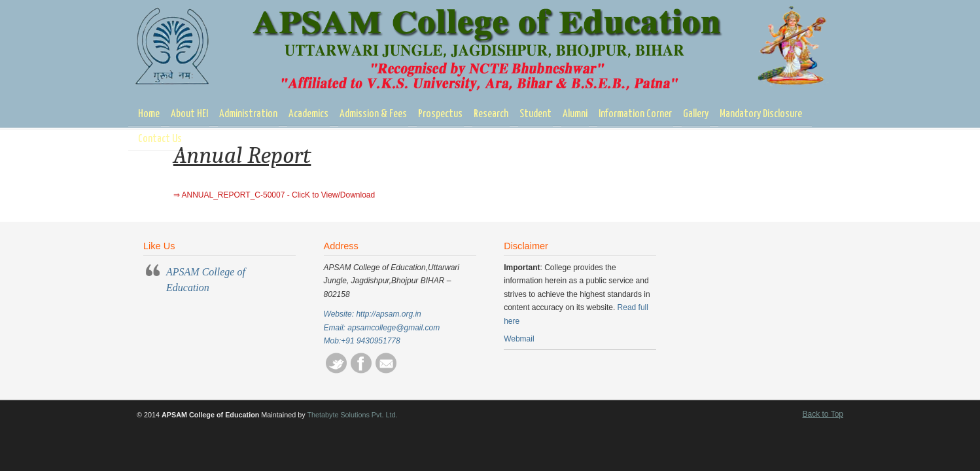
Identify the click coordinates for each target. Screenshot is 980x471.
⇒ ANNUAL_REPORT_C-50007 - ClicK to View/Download (274, 195)
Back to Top (823, 414)
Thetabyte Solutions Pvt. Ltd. (352, 415)
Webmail (519, 339)
